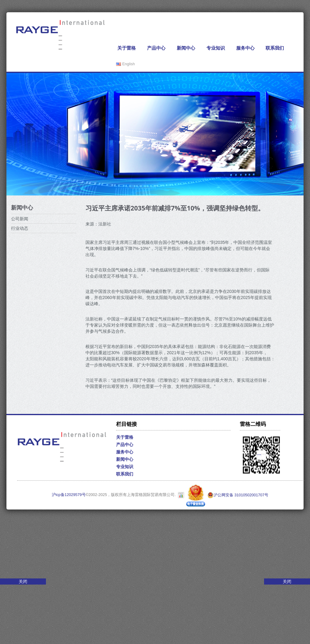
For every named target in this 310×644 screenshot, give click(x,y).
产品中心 (156, 48)
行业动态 (20, 228)
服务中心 (245, 48)
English (125, 64)
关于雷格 (127, 48)
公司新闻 (20, 219)
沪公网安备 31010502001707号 (238, 495)
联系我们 (275, 48)
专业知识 (216, 48)
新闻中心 (186, 48)
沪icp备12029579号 (69, 495)
